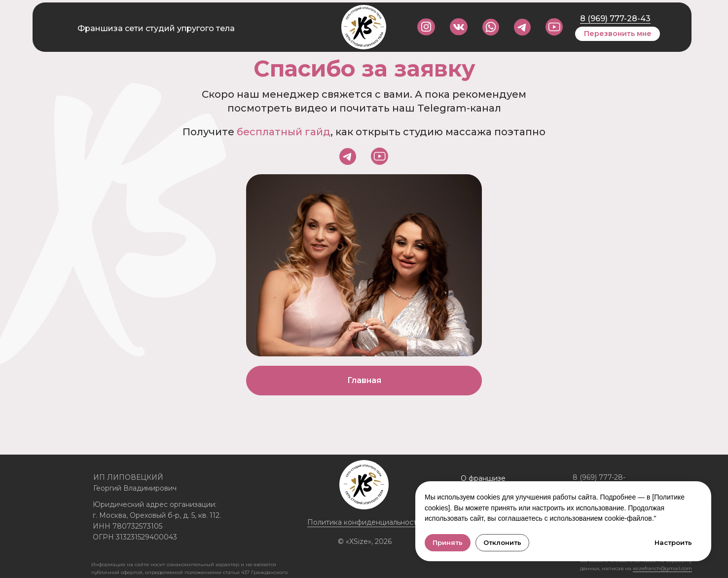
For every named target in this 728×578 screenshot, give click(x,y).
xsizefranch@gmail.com (662, 568)
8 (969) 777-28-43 (615, 19)
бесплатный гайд (284, 132)
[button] (618, 34)
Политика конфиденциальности (364, 522)
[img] (554, 27)
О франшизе (483, 478)
